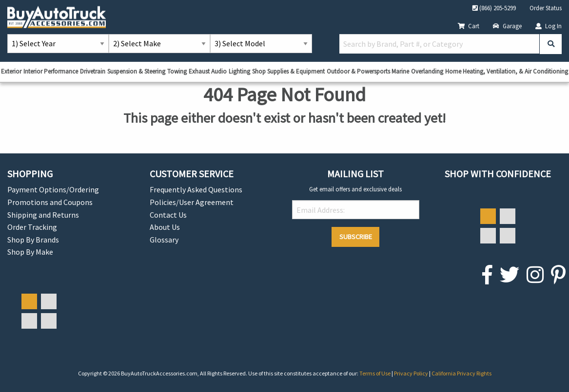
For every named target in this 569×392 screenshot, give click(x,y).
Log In (549, 26)
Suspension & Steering (136, 71)
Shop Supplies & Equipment (288, 71)
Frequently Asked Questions (196, 189)
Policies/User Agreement (192, 202)
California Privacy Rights (461, 373)
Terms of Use (375, 373)
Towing (177, 71)
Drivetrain (93, 71)
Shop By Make (30, 252)
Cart (469, 26)
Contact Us (168, 215)
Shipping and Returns (43, 215)
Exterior (11, 71)
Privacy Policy (412, 373)
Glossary (164, 240)
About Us (165, 227)
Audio (219, 71)
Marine (400, 71)
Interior (33, 71)
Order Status (546, 8)
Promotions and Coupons (50, 202)
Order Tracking (32, 227)
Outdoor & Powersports (358, 71)
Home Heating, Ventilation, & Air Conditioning (507, 71)
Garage (507, 26)
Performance (61, 71)
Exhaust (199, 71)
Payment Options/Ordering (53, 189)
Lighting (239, 71)
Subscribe (356, 237)
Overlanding (427, 71)
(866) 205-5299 (494, 8)
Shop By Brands (33, 240)
